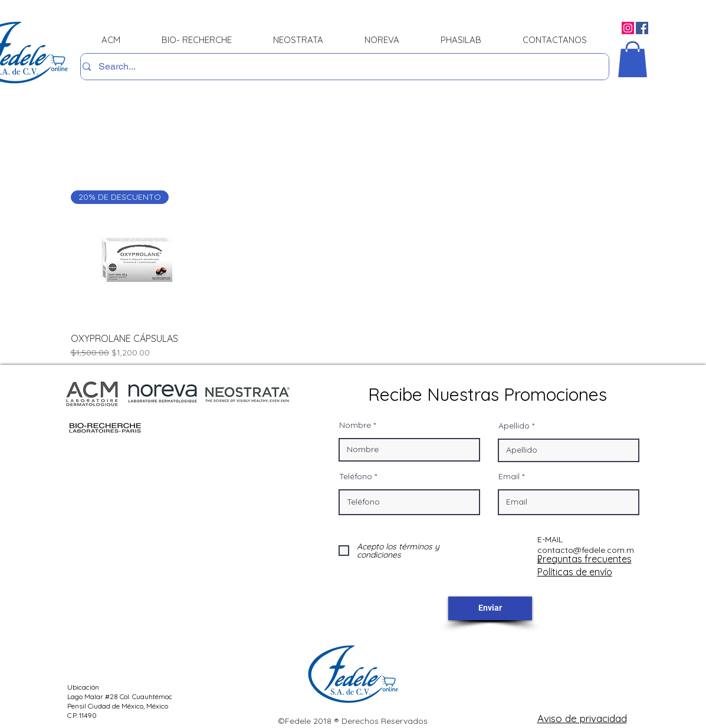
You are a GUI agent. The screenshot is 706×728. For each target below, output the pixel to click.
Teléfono (356, 476)
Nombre (355, 425)
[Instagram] (628, 28)
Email (509, 476)
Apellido (514, 426)
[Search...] (341, 67)
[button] (633, 59)
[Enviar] (490, 608)
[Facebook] (642, 28)
